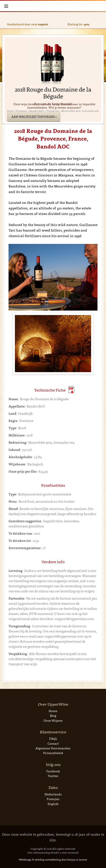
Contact (53, 743)
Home (53, 711)
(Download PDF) (71, 390)
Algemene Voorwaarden (53, 748)
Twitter (53, 776)
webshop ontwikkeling (48, 860)
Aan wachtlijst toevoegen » (34, 117)
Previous (5, 20)
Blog (53, 716)
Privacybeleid (53, 753)
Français (53, 799)
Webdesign (25, 860)
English (53, 804)
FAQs (53, 739)
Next (101, 20)
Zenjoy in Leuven (77, 860)
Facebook (53, 771)
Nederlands (53, 794)
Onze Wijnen (53, 720)
